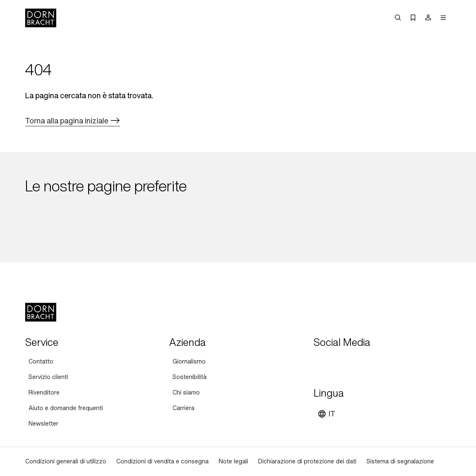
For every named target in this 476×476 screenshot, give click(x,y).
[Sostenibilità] (190, 377)
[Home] (41, 18)
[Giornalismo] (189, 362)
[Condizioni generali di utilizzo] (66, 462)
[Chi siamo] (186, 393)
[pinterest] (351, 363)
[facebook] (366, 363)
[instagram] (336, 363)
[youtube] (321, 363)
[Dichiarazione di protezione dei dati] (307, 462)
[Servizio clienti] (48, 377)
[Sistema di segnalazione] (400, 462)
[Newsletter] (43, 424)
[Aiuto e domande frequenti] (66, 408)
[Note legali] (233, 462)
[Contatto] (41, 362)
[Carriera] (183, 408)
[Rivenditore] (44, 393)
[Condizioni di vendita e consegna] (162, 462)
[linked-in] (382, 363)
